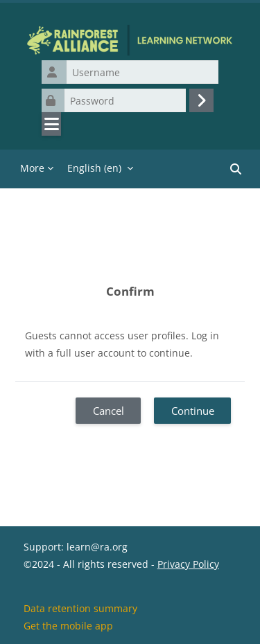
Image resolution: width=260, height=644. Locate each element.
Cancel (109, 411)
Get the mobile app (68, 626)
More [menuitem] (32, 168)
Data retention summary (80, 608)
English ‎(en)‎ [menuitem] (94, 168)
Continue (193, 411)
